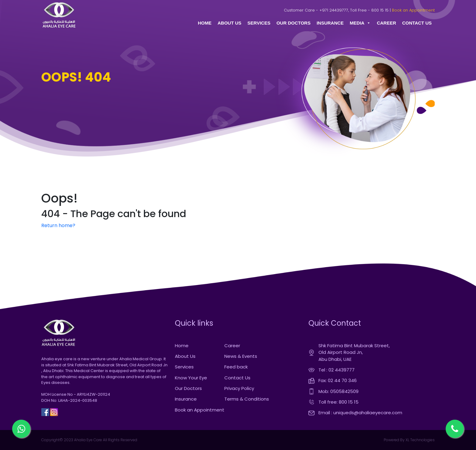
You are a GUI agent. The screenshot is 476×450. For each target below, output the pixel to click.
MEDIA (360, 23)
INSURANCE (330, 23)
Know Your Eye (191, 378)
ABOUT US (229, 23)
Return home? (58, 225)
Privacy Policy (239, 388)
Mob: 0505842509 (338, 391)
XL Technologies (420, 440)
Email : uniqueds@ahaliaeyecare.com (360, 413)
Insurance (186, 399)
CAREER (386, 23)
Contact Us (237, 378)
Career (232, 346)
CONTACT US (417, 23)
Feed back (236, 367)
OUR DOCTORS (294, 23)
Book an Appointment (413, 10)
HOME (205, 23)
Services (184, 367)
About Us (185, 356)
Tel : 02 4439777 (337, 370)
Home (182, 346)
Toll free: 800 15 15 (338, 402)
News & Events (241, 356)
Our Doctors (188, 388)
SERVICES (259, 23)
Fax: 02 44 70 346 (338, 380)
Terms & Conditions (247, 399)
